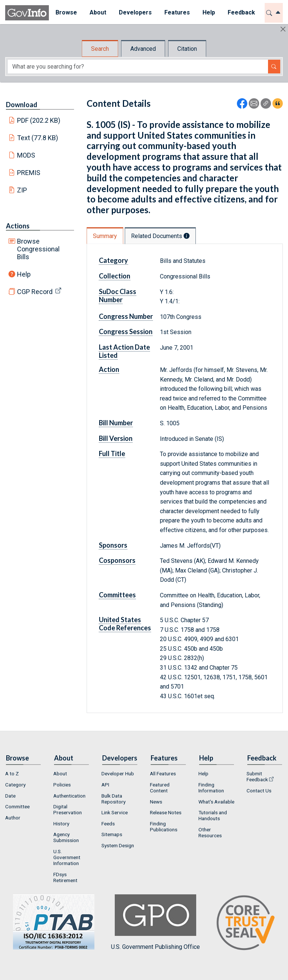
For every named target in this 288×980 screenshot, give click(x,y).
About (60, 773)
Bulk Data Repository (113, 799)
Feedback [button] (241, 12)
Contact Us (259, 791)
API (105, 785)
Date (10, 796)
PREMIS (29, 173)
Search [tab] (100, 49)
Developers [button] (135, 12)
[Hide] (283, 29)
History (61, 824)
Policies (62, 785)
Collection (115, 276)
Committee (17, 806)
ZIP (22, 190)
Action (109, 369)
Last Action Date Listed (124, 351)
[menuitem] (66, 13)
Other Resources (210, 832)
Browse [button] (66, 12)
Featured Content (160, 788)
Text (38, 138)
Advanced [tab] (143, 49)
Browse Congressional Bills (38, 249)
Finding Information (211, 788)
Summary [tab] (105, 236)
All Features (163, 773)
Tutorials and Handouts (213, 815)
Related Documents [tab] (160, 236)
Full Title (112, 453)
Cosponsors (117, 560)
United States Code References (125, 624)
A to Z (12, 773)
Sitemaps (112, 834)
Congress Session (126, 331)
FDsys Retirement (65, 877)
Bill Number (116, 423)
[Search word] (138, 67)
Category (113, 260)
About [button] (98, 12)
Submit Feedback (257, 776)
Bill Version (116, 438)
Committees (117, 595)
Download (22, 105)
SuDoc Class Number (118, 296)
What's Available (216, 802)
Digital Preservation (68, 809)
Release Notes (166, 812)
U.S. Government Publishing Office (155, 922)
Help (24, 274)
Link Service (115, 812)
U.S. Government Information (67, 857)
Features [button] (177, 12)
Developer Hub (118, 773)
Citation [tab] (187, 49)
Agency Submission (66, 837)
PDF (39, 120)
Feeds (108, 824)
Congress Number (126, 316)
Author (13, 818)
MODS (26, 155)
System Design (118, 845)
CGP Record (35, 292)
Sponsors (113, 545)
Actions (18, 226)
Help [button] (208, 12)
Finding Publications (164, 826)
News (156, 802)
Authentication (69, 796)
